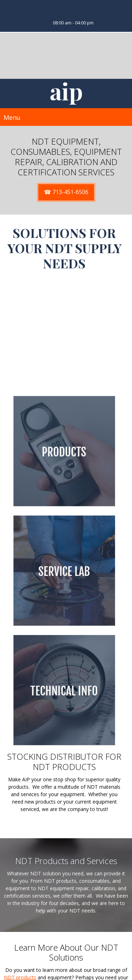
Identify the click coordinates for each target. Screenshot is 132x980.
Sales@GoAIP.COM (72, 962)
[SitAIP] (66, 94)
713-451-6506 (73, 955)
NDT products (20, 862)
